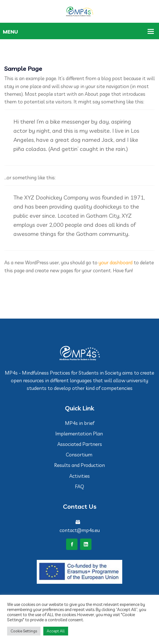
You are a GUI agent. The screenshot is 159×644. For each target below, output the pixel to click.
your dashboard (116, 262)
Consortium (80, 455)
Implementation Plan (80, 434)
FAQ (79, 486)
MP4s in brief (80, 423)
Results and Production (79, 465)
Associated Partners (80, 444)
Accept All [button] (56, 631)
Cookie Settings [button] (24, 631)
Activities (79, 476)
